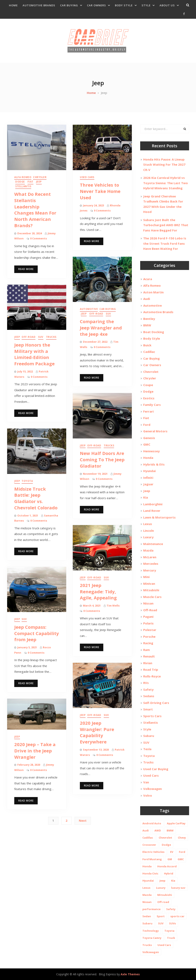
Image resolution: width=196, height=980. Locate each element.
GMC (147, 444)
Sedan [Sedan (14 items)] (147, 916)
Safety (148, 689)
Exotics (149, 398)
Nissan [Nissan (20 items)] (147, 902)
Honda (148, 458)
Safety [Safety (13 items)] (171, 909)
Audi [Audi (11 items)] (146, 830)
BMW (147, 325)
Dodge (20, 182)
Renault (149, 656)
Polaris (148, 623)
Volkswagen (153, 789)
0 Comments (39, 238)
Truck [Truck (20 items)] (171, 938)
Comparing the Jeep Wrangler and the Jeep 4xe (101, 328)
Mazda (148, 550)
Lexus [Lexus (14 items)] (146, 888)
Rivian (148, 663)
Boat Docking (154, 332)
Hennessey (151, 451)
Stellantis (23, 186)
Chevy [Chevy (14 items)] (182, 838)
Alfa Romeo (23, 177)
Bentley (149, 319)
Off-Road (96, 314)
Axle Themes (130, 974)
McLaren (150, 557)
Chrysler (40, 177)
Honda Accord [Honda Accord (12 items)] (167, 866)
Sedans (149, 696)
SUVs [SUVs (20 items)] (172, 923)
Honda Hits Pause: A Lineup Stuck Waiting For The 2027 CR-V (164, 165)
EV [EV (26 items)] (172, 852)
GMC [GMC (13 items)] (181, 859)
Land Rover (152, 511)
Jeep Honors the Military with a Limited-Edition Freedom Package (34, 354)
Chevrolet (151, 372)
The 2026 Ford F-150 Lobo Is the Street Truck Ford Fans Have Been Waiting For (165, 243)
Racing (148, 643)
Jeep (39, 182)
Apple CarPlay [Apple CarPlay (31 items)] (176, 823)
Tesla (147, 749)
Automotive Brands (39, 5)
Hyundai (149, 471)
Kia (146, 497)
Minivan (149, 584)
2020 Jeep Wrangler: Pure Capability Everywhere (97, 732)
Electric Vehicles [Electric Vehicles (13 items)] (153, 852)
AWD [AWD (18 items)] (158, 830)
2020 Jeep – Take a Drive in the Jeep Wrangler (35, 751)
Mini (146, 577)
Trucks (51, 337)
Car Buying (69, 5)
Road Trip (151, 669)
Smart (148, 709)
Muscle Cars (152, 597)
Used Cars (87, 177)
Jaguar (148, 484)
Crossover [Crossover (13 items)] (149, 845)
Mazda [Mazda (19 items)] (147, 895)
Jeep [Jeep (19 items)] (162, 881)
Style (146, 5)
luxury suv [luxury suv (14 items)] (178, 888)
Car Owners (96, 5)
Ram (146, 650)
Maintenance (153, 544)
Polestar (150, 630)
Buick (147, 345)
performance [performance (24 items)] (151, 909)
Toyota (27, 481)
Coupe (148, 385)
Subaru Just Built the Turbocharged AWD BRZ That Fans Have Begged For (166, 225)
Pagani (148, 617)
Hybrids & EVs (154, 464)
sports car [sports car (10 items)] (177, 916)
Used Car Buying (156, 769)
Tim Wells (113, 606)
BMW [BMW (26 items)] (170, 830)
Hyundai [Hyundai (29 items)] (148, 881)
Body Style (124, 5)
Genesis (149, 438)
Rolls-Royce (152, 676)
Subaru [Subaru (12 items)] (147, 923)
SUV (108, 314)
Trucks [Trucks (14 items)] (147, 945)
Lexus (148, 524)
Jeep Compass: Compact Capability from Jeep (37, 633)
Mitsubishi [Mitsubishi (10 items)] (165, 895)
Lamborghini (153, 504)
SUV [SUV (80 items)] (161, 923)
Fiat (30, 182)
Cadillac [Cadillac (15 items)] (148, 838)
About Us (167, 5)
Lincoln (149, 531)
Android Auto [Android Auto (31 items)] (152, 823)
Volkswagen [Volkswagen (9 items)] (151, 952)
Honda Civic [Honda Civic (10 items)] (150, 873)
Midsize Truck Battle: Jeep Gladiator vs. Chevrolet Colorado (36, 498)
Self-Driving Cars (156, 703)
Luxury (148, 537)
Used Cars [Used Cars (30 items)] (164, 945)
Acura (148, 279)
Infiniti (148, 478)
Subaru (149, 736)
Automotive (89, 309)
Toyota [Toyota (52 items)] (169, 931)
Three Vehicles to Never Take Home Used (100, 191)
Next (83, 820)
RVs (146, 683)
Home (13, 5)
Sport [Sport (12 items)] (161, 916)
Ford (147, 425)
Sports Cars (152, 716)
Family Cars (152, 405)
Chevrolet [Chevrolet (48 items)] (165, 838)
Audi (147, 299)
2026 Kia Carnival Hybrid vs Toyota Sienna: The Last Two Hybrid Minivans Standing (166, 183)
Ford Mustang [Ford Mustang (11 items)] (152, 859)
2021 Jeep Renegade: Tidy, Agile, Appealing (98, 591)
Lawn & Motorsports (159, 517)
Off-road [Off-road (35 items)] (163, 902)
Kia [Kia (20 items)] (173, 881)
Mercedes (151, 564)
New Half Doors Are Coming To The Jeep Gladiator (102, 459)
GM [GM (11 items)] (170, 859)
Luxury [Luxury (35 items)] (161, 888)
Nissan (148, 603)
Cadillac (149, 352)
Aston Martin (153, 292)
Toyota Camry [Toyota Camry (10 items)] (152, 938)
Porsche (149, 636)
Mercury (150, 570)
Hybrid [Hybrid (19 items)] (169, 873)
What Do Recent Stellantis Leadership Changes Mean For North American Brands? (35, 210)
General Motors (155, 431)
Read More (26, 269)
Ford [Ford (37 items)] (182, 852)
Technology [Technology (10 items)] (151, 931)
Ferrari (148, 411)
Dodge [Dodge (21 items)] (166, 845)
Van (146, 782)
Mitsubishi (151, 590)
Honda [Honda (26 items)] (147, 866)
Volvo (148, 795)
